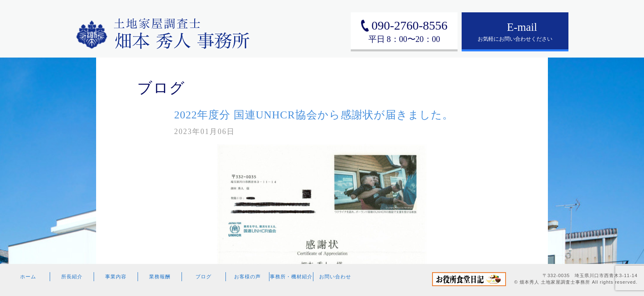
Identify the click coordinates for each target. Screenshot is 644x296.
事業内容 (116, 277)
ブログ (204, 277)
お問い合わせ (335, 277)
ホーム (28, 277)
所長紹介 (72, 277)
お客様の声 (247, 277)
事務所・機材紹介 (291, 277)
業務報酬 (160, 277)
